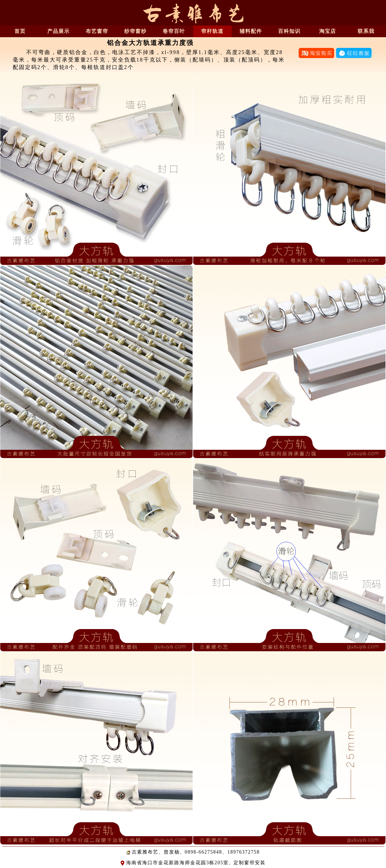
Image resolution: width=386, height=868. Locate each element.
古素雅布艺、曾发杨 (153, 852)
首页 (20, 31)
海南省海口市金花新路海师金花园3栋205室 (175, 863)
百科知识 (289, 31)
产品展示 (59, 31)
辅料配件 (251, 31)
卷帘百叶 (174, 31)
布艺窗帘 (97, 31)
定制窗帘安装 (249, 863)
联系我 (366, 31)
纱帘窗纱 (135, 31)
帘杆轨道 (212, 31)
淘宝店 (328, 31)
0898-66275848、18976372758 (222, 852)
